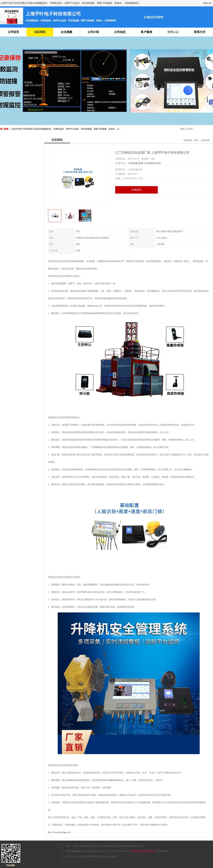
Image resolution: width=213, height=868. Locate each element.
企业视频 (67, 32)
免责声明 (92, 856)
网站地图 (113, 856)
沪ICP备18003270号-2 (120, 851)
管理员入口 (102, 856)
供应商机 (40, 32)
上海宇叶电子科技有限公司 (143, 851)
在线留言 (136, 190)
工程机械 (133, 163)
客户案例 (146, 32)
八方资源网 (82, 856)
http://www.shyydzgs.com (59, 832)
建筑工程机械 (146, 163)
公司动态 (120, 32)
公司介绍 (93, 32)
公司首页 (13, 32)
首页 (196, 140)
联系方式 (200, 32)
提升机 (157, 163)
